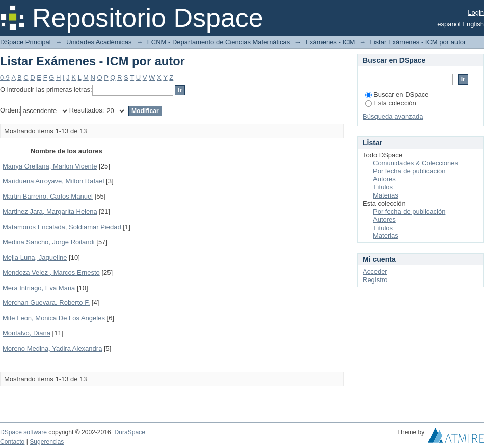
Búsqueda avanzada (393, 116)
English (473, 24)
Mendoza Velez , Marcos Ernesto (51, 273)
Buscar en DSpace (397, 94)
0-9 (5, 78)
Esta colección (391, 103)
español (449, 24)
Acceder (375, 272)
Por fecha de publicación (409, 171)
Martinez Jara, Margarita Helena (50, 212)
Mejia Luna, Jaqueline (35, 257)
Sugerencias (47, 442)
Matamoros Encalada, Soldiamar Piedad (62, 227)
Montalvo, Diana (26, 333)
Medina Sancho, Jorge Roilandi (49, 242)
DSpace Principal (25, 42)
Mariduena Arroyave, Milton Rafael (53, 181)
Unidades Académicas (99, 42)
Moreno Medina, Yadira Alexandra (52, 348)
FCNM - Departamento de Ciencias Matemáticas (219, 42)
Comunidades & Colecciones (415, 163)
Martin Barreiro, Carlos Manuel (48, 196)
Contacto (12, 442)
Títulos (383, 187)
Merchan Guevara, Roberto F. (46, 303)
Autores (384, 179)
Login (476, 12)
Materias (386, 195)
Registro (375, 280)
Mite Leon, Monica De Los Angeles (54, 318)
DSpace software (23, 432)
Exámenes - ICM (330, 42)
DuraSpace (129, 432)
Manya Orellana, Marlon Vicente (50, 166)
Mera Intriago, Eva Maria (39, 288)
